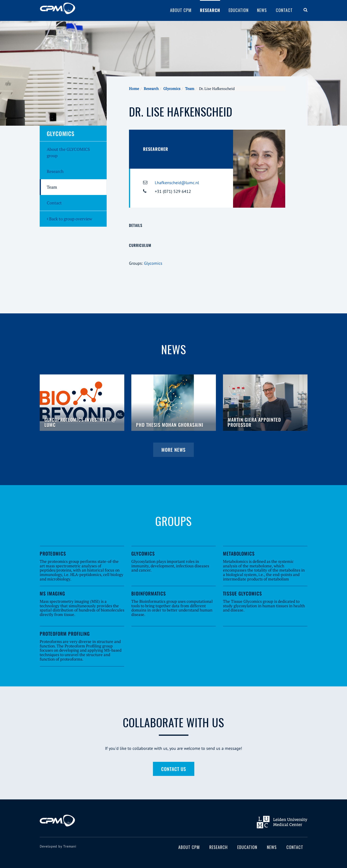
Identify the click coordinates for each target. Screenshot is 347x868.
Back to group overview (69, 219)
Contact (284, 10)
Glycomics (172, 89)
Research (210, 10)
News (262, 10)
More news (173, 450)
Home (134, 89)
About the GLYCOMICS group (68, 152)
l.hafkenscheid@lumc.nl (177, 183)
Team (190, 89)
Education (239, 10)
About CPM (181, 10)
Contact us (174, 769)
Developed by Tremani (58, 846)
